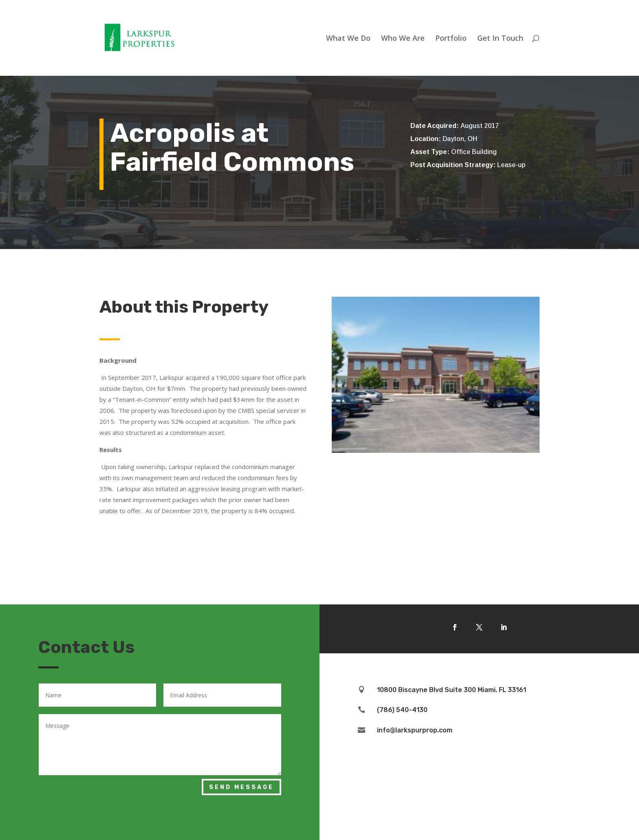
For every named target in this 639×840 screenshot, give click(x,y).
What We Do (348, 39)
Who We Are (403, 39)
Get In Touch (500, 39)
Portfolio (451, 39)
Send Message (241, 787)
